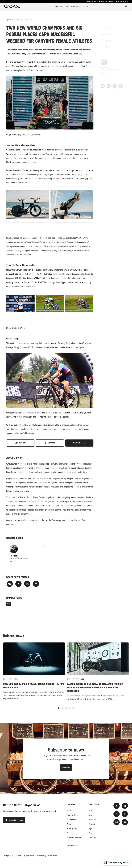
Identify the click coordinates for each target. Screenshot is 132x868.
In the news (72, 819)
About (66, 6)
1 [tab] (59, 711)
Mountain (93, 819)
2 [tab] (62, 711)
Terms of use (52, 856)
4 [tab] (70, 711)
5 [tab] (73, 711)
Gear (91, 833)
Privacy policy (41, 856)
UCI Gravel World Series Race (58, 348)
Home (69, 810)
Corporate (93, 838)
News (57, 6)
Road (91, 810)
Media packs (76, 6)
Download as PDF (79, 443)
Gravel (91, 815)
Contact (86, 6)
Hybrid (92, 829)
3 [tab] (66, 711)
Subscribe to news (107, 1)
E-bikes (92, 824)
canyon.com (92, 1)
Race (9, 604)
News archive (72, 815)
